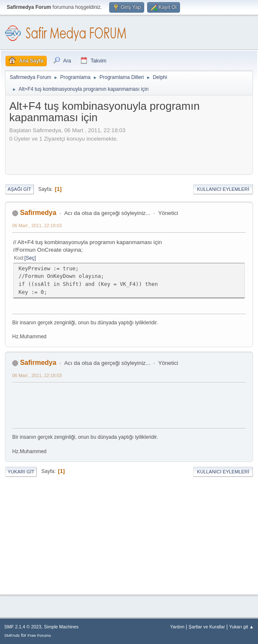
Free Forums (39, 635)
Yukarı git (21, 472)
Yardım (177, 627)
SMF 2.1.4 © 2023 (23, 627)
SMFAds (12, 635)
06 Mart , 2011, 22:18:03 (37, 226)
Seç (30, 258)
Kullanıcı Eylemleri (223, 189)
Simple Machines (61, 627)
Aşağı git (19, 189)
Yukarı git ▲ (241, 627)
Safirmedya (38, 213)
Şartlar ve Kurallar (207, 627)
